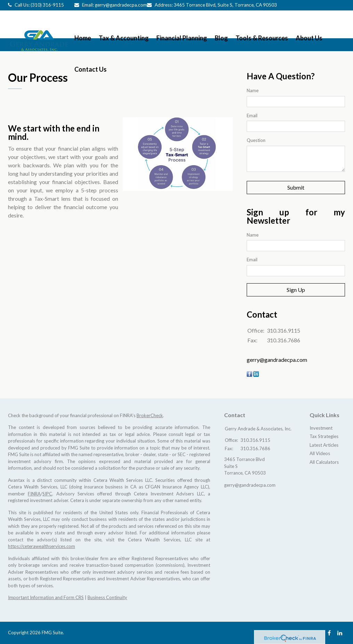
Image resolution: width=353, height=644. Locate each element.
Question (256, 140)
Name (253, 90)
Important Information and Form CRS (46, 597)
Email (252, 116)
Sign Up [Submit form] (296, 290)
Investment (321, 428)
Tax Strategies (324, 436)
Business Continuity (107, 597)
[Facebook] (329, 633)
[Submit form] (296, 188)
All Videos (320, 453)
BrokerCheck (150, 415)
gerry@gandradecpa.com (121, 5)
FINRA (34, 494)
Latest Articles (324, 445)
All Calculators (324, 462)
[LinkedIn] (340, 633)
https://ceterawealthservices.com (42, 546)
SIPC (47, 494)
